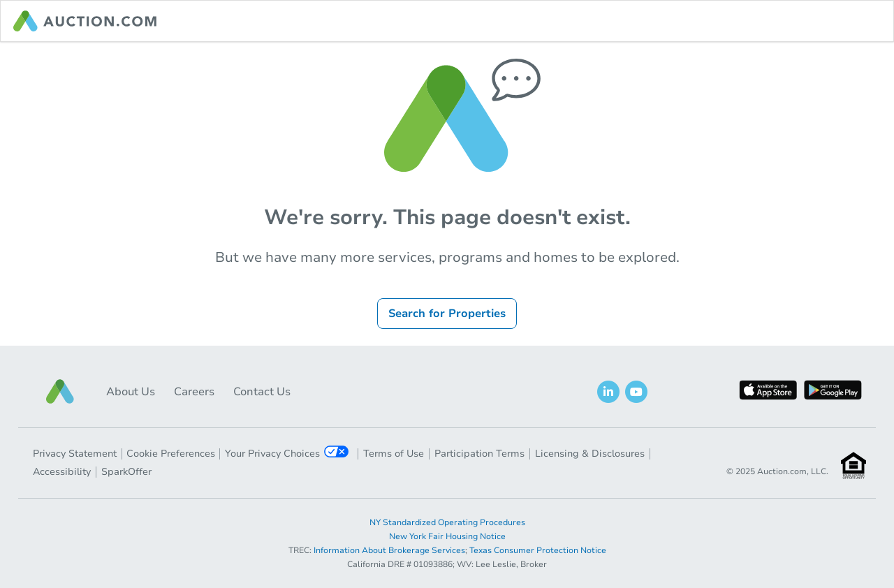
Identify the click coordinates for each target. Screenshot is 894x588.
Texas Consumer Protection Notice (538, 550)
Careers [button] (194, 392)
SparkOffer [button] (126, 472)
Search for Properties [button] (447, 314)
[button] (60, 391)
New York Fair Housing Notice (447, 536)
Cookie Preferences (171, 454)
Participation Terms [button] (479, 454)
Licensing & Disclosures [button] (590, 454)
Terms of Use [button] (394, 454)
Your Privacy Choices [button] (287, 453)
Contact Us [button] (262, 392)
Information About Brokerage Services (389, 550)
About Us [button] (131, 392)
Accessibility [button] (62, 472)
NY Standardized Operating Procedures (447, 522)
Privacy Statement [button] (75, 454)
